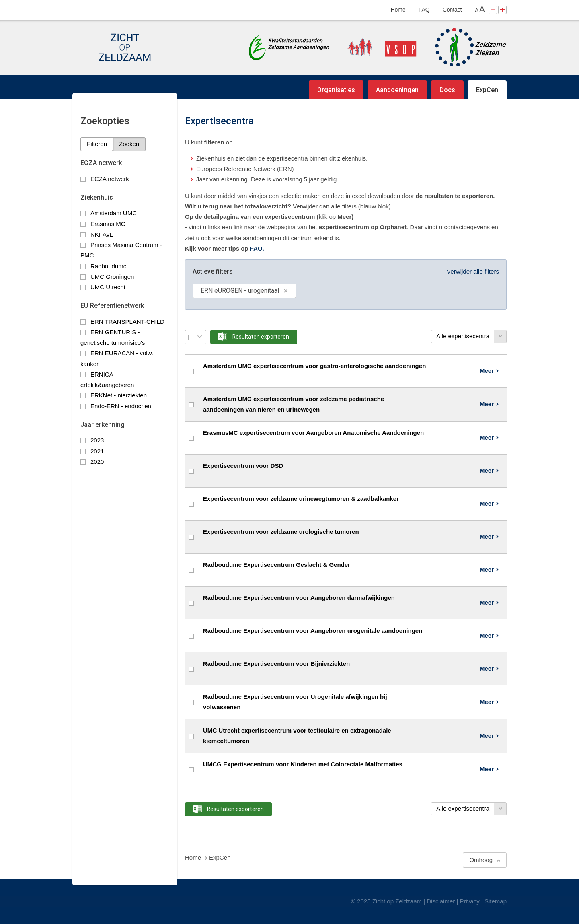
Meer (487, 371)
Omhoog (481, 860)
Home (398, 10)
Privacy (470, 901)
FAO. (257, 248)
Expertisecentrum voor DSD (243, 466)
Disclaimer (441, 901)
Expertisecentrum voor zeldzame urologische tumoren (281, 532)
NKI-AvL (102, 234)
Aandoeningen (397, 90)
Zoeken (129, 144)
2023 (97, 440)
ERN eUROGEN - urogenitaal (240, 291)
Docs (447, 90)
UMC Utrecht (108, 287)
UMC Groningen (112, 277)
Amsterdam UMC (114, 213)
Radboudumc (108, 266)
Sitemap (496, 901)
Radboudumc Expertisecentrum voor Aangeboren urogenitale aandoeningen (313, 631)
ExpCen (487, 90)
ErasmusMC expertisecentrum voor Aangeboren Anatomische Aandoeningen (313, 433)
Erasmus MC (108, 224)
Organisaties (336, 90)
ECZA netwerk (110, 179)
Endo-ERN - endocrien (121, 406)
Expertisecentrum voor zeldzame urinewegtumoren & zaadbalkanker (301, 499)
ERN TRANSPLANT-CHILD (127, 322)
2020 (97, 462)
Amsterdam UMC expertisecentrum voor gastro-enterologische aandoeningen (314, 366)
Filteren (97, 144)
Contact (452, 10)
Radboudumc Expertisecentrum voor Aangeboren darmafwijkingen (299, 598)
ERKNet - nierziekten (119, 395)
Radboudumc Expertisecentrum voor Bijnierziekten (276, 664)
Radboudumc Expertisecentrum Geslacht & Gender (277, 565)
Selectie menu (200, 337)
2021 (97, 451)
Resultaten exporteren (261, 337)
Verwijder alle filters (473, 271)
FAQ (424, 10)
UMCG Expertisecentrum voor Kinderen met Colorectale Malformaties (303, 764)
